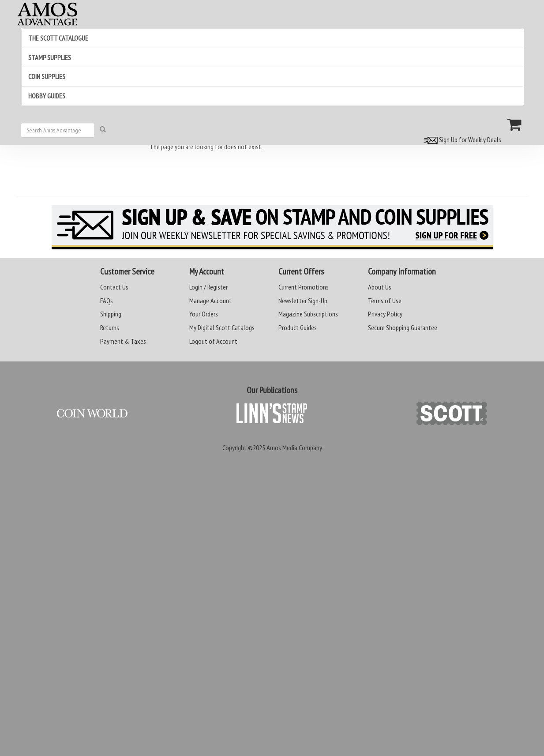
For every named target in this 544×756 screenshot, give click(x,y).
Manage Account (210, 301)
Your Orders (204, 314)
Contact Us (114, 287)
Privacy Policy (385, 314)
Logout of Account (213, 341)
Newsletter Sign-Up (303, 301)
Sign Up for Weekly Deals (461, 139)
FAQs (107, 301)
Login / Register (208, 287)
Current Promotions (304, 287)
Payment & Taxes (123, 341)
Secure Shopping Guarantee (403, 327)
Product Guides (298, 327)
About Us (380, 287)
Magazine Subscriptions (308, 314)
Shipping (111, 314)
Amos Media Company (294, 448)
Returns (110, 327)
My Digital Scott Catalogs (222, 327)
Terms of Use (385, 301)
